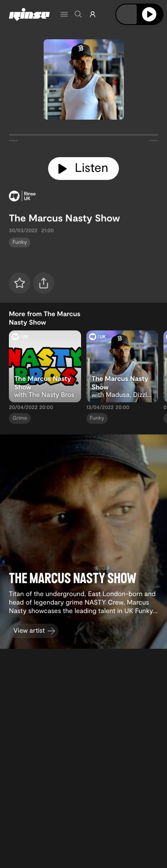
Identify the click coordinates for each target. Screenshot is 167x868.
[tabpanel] (83, 137)
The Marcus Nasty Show (64, 218)
